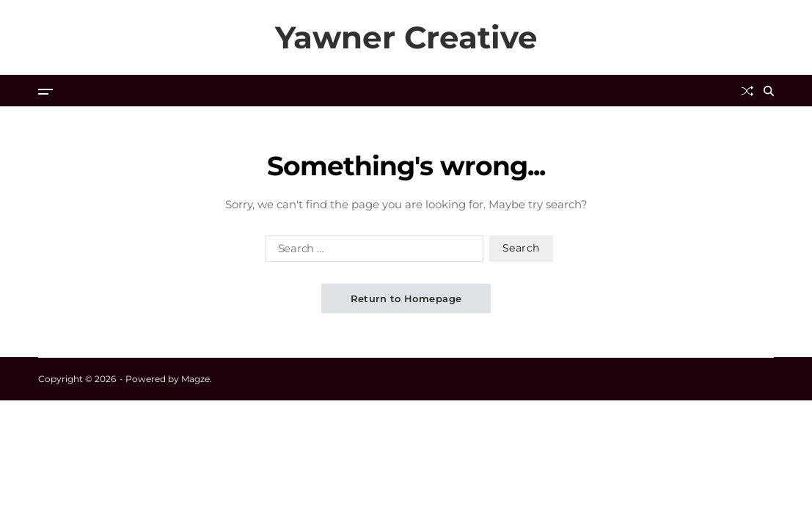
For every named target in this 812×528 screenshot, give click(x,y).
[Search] (769, 91)
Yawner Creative (406, 37)
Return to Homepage (406, 298)
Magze (195, 379)
